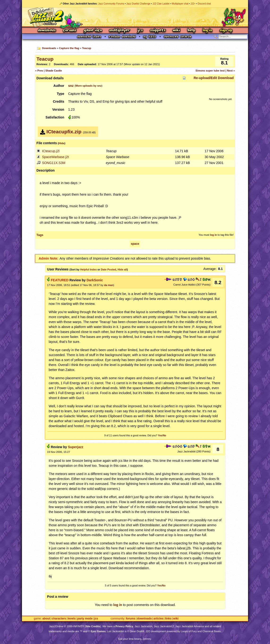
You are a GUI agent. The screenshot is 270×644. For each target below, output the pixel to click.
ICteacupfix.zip (64, 132)
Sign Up (226, 31)
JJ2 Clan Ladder (161, 4)
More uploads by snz (89, 86)
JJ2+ (193, 4)
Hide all (122, 269)
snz (71, 86)
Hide (62, 143)
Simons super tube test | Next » (215, 71)
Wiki (177, 31)
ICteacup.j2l (51, 151)
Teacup (87, 48)
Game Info (93, 31)
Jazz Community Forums (111, 4)
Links (168, 619)
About (46, 619)
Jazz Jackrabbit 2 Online (135, 17)
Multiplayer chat (180, 4)
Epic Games (98, 631)
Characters (59, 619)
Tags (40, 235)
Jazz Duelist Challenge (138, 4)
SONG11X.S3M (54, 163)
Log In (207, 31)
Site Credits (93, 626)
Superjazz (76, 447)
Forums (70, 31)
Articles (158, 619)
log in (213, 235)
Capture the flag (69, 48)
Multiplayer (120, 31)
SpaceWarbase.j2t (55, 157)
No (165, 435)
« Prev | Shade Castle (49, 71)
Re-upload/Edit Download (214, 78)
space (135, 244)
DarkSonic (95, 280)
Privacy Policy (124, 626)
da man (109, 285)
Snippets (158, 31)
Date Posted (108, 269)
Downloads (47, 31)
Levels (72, 619)
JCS (140, 31)
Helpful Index (89, 269)
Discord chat (204, 4)
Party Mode (85, 619)
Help (191, 31)
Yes (160, 435)
